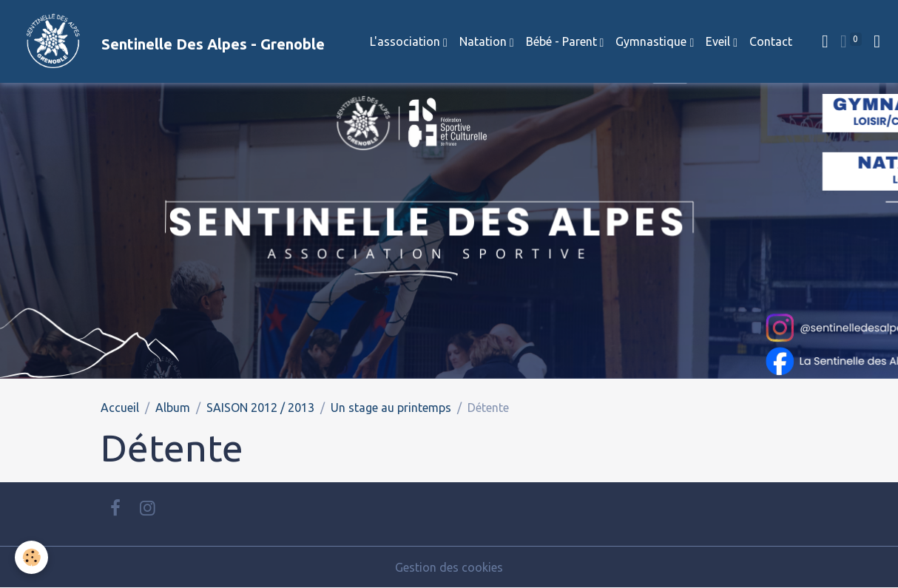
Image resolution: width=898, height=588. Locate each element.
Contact (771, 41)
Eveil (719, 41)
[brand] (168, 41)
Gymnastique (652, 41)
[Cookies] (31, 557)
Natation (485, 41)
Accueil (120, 408)
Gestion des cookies (449, 567)
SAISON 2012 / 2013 (260, 408)
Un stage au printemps (391, 408)
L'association (406, 41)
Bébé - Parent (563, 41)
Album (173, 408)
